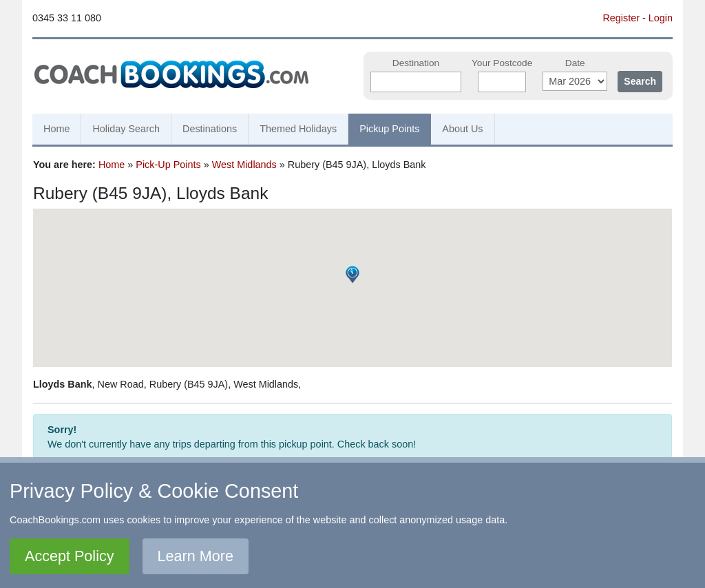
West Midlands (244, 165)
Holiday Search (126, 129)
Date (575, 63)
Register (621, 18)
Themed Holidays (298, 129)
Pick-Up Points (168, 165)
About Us (462, 129)
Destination (416, 63)
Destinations (210, 129)
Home (56, 129)
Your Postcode (502, 63)
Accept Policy (70, 556)
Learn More (196, 556)
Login (661, 18)
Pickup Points (389, 129)
